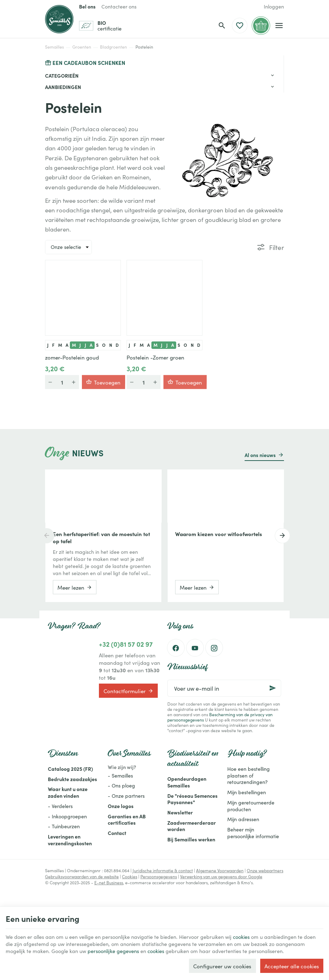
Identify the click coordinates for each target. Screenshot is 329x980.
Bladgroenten (113, 47)
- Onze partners (126, 796)
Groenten (82, 47)
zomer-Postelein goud (72, 357)
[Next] (284, 536)
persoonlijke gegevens (150, 943)
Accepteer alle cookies (292, 965)
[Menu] (279, 26)
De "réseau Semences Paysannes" (193, 799)
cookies (255, 928)
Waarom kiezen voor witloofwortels (219, 534)
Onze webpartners (265, 870)
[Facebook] (176, 648)
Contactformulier (129, 691)
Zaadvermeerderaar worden (192, 826)
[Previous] (45, 536)
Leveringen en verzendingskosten (70, 840)
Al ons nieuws (260, 455)
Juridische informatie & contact (163, 870)
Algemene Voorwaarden (220, 870)
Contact (117, 833)
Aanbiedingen (63, 87)
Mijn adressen (243, 819)
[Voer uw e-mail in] (224, 688)
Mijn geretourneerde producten (251, 806)
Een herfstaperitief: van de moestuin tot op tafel (101, 538)
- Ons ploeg (121, 785)
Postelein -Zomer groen (155, 357)
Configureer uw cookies (222, 965)
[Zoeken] (222, 26)
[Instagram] (214, 648)
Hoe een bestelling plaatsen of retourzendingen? (249, 775)
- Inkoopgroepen (67, 816)
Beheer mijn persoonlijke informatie (253, 833)
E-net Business (109, 882)
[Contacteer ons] (119, 6)
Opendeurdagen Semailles (187, 782)
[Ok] (273, 688)
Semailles (54, 47)
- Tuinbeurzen (64, 826)
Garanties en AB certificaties (127, 820)
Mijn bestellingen (247, 792)
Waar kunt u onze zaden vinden (68, 792)
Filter (277, 247)
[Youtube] (195, 648)
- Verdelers (60, 806)
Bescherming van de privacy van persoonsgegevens (220, 717)
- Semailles (120, 775)
